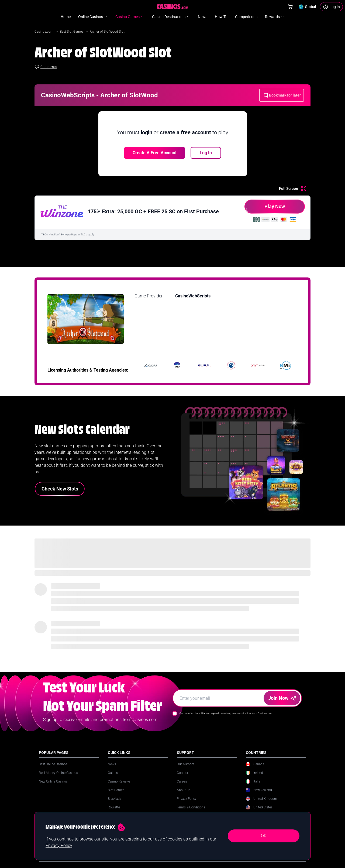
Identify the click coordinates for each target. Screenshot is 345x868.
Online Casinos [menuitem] (93, 17)
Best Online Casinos (53, 764)
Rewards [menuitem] (275, 17)
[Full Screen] (293, 188)
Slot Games (116, 790)
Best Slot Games (72, 32)
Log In (206, 153)
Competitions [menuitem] (246, 17)
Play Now (265, 209)
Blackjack (114, 799)
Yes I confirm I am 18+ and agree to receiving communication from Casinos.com (226, 713)
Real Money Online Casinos (58, 773)
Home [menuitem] (66, 17)
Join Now (282, 698)
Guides (113, 773)
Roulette (114, 807)
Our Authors (186, 764)
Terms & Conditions (191, 807)
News (112, 764)
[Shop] (290, 7)
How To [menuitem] (221, 17)
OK (264, 836)
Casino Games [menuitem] (130, 17)
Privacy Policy (187, 799)
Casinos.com (44, 32)
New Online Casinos (53, 781)
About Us (184, 790)
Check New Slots (60, 489)
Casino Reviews (119, 781)
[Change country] (307, 7)
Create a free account (155, 153)
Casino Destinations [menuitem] (171, 17)
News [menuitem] (203, 17)
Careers (182, 781)
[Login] (331, 7)
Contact (182, 773)
